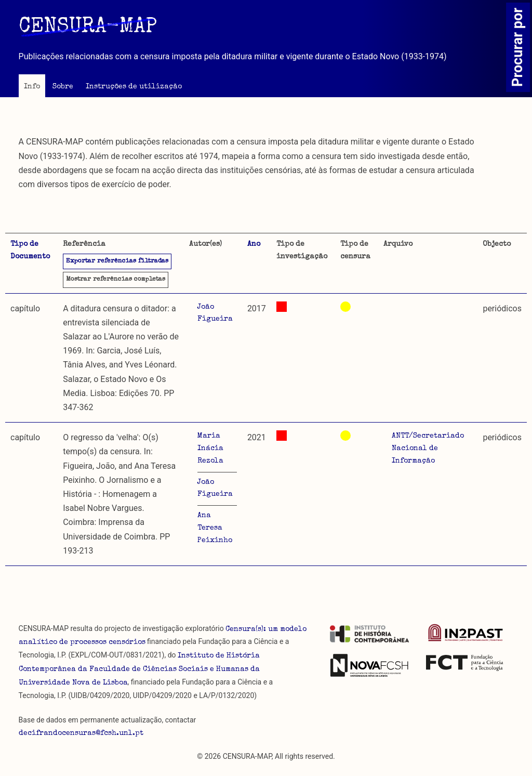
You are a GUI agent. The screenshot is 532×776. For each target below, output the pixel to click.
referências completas (116, 280)
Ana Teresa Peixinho (215, 528)
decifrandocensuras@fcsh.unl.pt (81, 733)
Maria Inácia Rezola (210, 449)
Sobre (63, 87)
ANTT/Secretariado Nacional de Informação (428, 449)
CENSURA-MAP (88, 28)
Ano (254, 244)
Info (32, 87)
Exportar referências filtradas (117, 261)
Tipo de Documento (30, 251)
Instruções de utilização (134, 87)
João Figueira (215, 313)
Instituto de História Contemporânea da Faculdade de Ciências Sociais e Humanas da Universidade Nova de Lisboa (139, 669)
